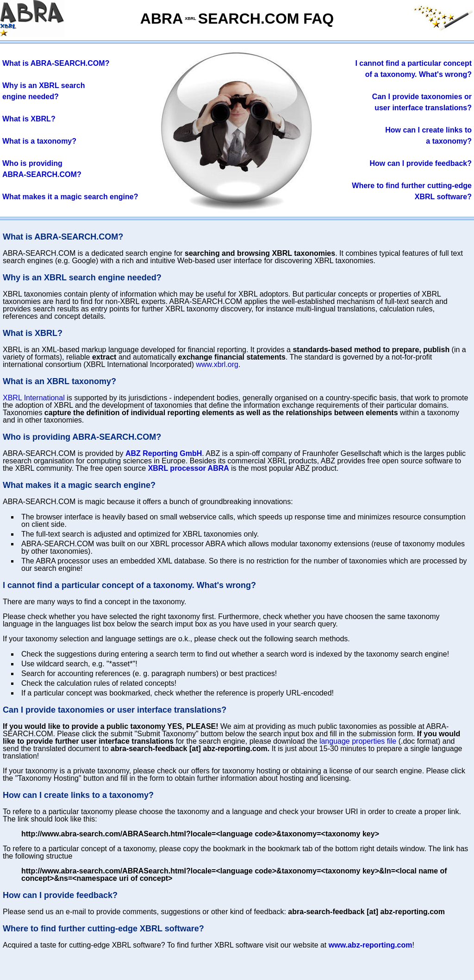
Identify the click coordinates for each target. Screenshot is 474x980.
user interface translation (423, 108)
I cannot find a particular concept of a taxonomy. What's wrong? (129, 585)
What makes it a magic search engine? (70, 197)
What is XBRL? (29, 119)
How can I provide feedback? (421, 163)
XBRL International (34, 398)
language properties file (358, 741)
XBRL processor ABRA (189, 468)
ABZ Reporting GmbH (164, 453)
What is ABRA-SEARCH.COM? (56, 63)
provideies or (422, 97)
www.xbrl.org (217, 364)
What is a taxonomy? (39, 141)
